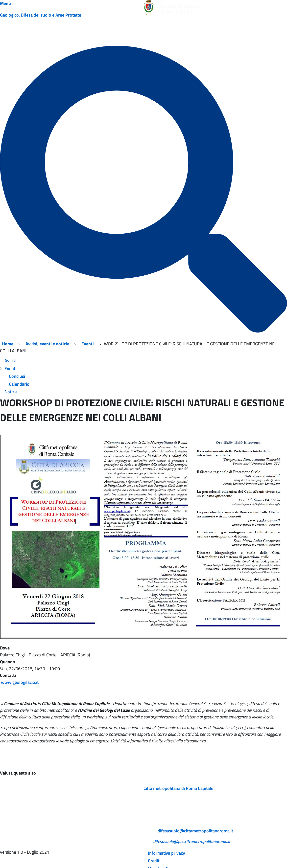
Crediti (154, 861)
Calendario (19, 384)
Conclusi (17, 376)
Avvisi (10, 361)
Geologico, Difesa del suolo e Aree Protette (41, 15)
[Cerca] (143, 189)
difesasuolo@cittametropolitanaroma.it (195, 831)
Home (8, 344)
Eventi (88, 344)
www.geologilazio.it (20, 682)
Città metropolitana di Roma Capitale (178, 788)
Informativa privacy (167, 853)
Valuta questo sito (18, 773)
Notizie (11, 392)
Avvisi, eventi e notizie (47, 344)
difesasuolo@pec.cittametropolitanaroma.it (192, 841)
